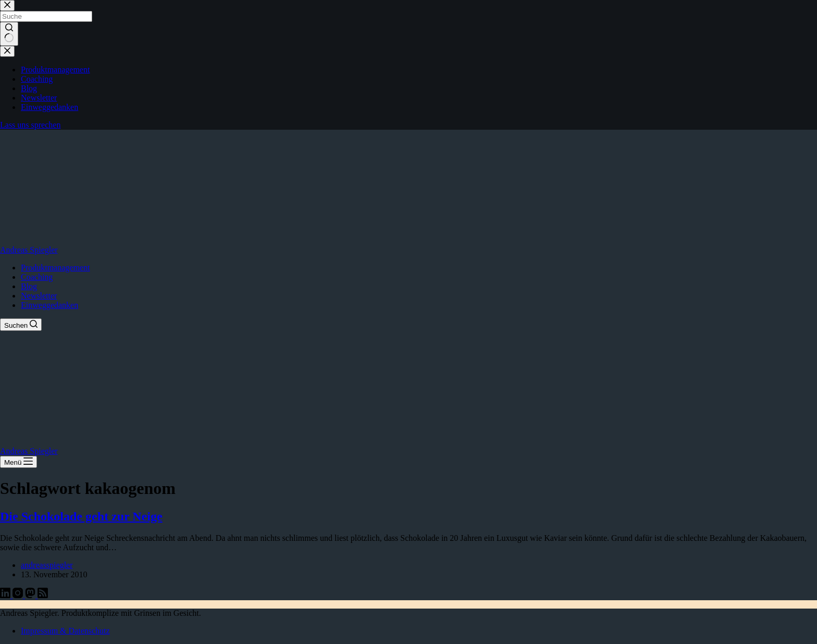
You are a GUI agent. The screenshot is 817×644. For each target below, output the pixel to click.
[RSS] (43, 595)
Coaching (37, 277)
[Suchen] (21, 325)
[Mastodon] (31, 595)
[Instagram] (19, 595)
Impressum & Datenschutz (65, 631)
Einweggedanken (49, 305)
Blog (29, 286)
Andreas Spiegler (29, 250)
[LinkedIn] (6, 595)
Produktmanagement (55, 268)
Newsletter (39, 296)
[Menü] (18, 462)
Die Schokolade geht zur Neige (81, 516)
